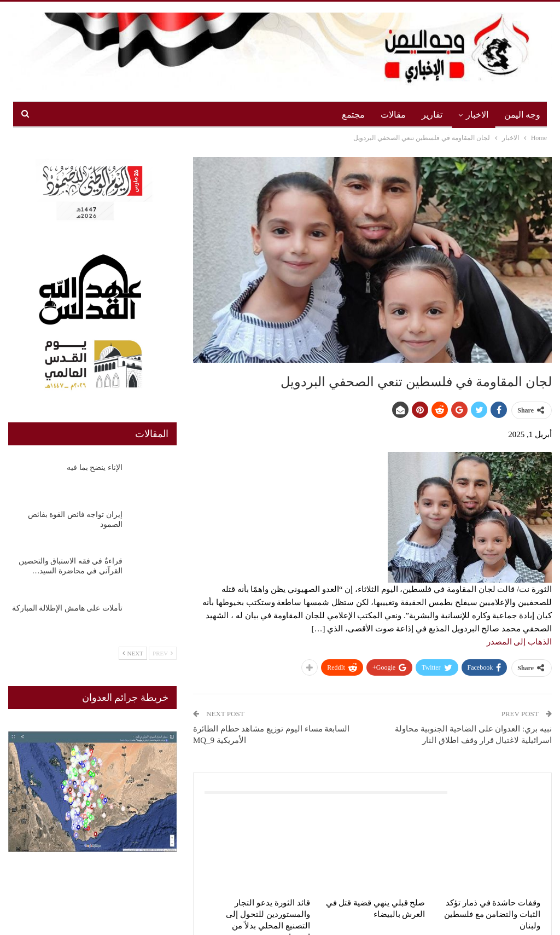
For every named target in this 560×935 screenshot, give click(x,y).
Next (133, 653)
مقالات (393, 115)
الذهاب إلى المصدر (520, 642)
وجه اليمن (522, 115)
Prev (163, 653)
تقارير (432, 115)
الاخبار (477, 115)
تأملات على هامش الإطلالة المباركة (67, 608)
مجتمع (353, 115)
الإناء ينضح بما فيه (95, 468)
